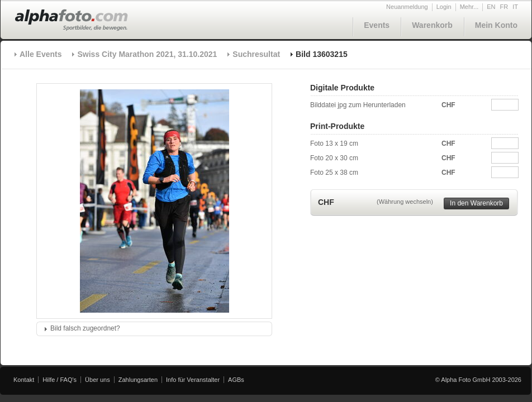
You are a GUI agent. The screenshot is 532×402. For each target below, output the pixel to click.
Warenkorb (432, 25)
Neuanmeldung (407, 7)
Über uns (98, 380)
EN (491, 7)
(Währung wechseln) (405, 202)
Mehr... (469, 7)
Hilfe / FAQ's (60, 380)
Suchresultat (256, 54)
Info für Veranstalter (193, 380)
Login (444, 7)
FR (504, 7)
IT (515, 7)
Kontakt (24, 380)
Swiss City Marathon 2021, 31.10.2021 (147, 54)
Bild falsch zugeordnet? (85, 328)
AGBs (236, 380)
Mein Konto (496, 25)
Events (377, 25)
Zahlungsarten (138, 380)
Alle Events (41, 54)
